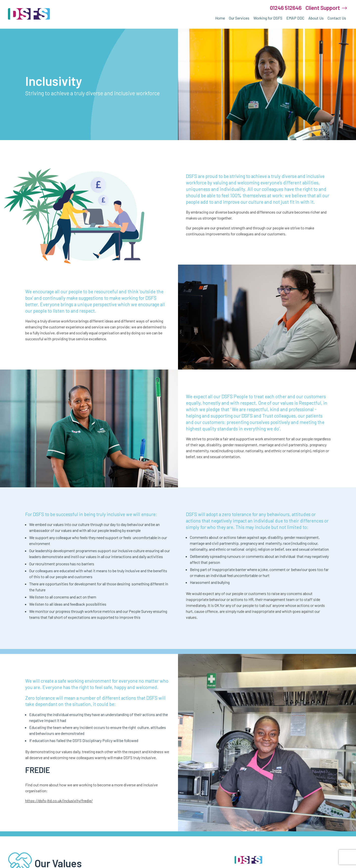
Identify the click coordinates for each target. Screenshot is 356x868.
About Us (316, 18)
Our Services (239, 18)
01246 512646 (286, 8)
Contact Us (337, 18)
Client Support (323, 8)
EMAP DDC (295, 18)
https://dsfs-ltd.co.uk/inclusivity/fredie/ (59, 801)
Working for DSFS (268, 18)
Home (220, 18)
